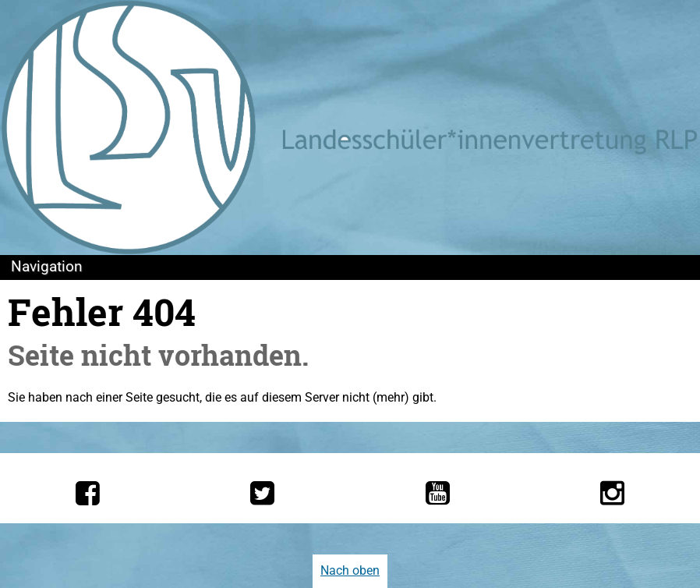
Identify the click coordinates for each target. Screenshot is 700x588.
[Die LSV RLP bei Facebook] (88, 493)
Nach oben (350, 570)
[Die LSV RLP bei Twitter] (262, 493)
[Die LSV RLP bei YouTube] (438, 493)
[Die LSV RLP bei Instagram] (612, 493)
